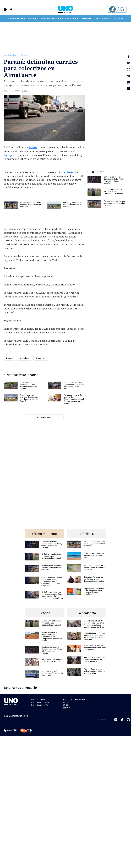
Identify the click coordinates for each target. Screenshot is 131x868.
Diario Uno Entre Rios (40, 702)
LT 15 (120, 19)
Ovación (57, 19)
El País (66, 19)
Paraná (24, 55)
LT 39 (114, 19)
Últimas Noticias (17, 19)
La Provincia (33, 19)
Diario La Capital (38, 699)
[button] (5, 9)
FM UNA (67, 708)
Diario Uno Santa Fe (39, 705)
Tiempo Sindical (102, 19)
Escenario (87, 19)
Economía (75, 19)
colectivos (67, 172)
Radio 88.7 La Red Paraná (74, 699)
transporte (10, 155)
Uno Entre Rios (10, 55)
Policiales (46, 19)
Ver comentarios (44, 417)
